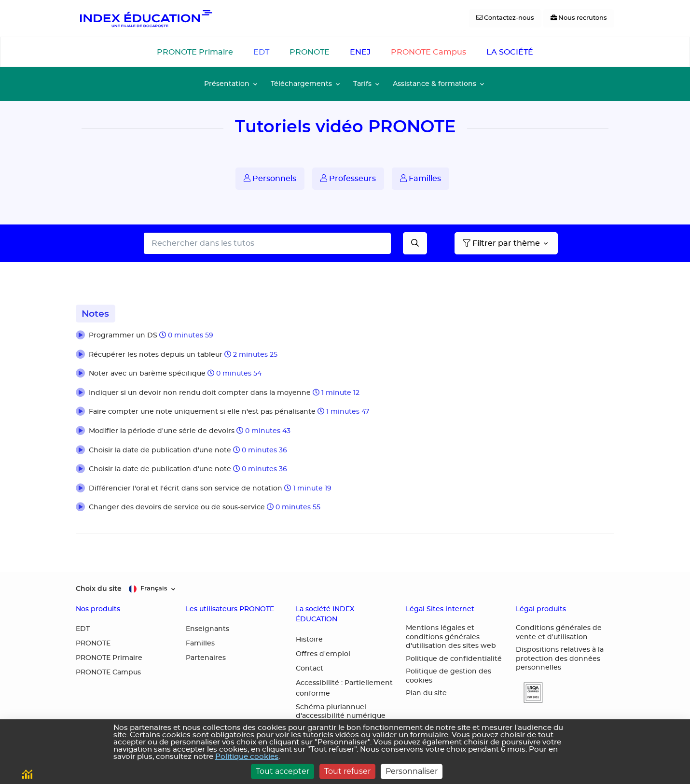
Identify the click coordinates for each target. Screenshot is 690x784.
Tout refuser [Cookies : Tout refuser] (347, 771)
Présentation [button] (227, 84)
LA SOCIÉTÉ (510, 52)
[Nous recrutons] (579, 18)
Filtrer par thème (501, 243)
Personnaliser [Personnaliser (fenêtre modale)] (412, 771)
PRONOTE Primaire (195, 52)
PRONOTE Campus (428, 52)
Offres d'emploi (323, 654)
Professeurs (348, 178)
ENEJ (360, 52)
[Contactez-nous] (505, 18)
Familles (421, 178)
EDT (261, 52)
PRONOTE (310, 52)
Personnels (270, 178)
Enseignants (207, 629)
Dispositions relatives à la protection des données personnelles (560, 659)
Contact (310, 669)
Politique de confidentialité (454, 659)
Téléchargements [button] (301, 84)
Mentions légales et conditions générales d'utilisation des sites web (451, 637)
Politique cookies (247, 757)
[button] (345, 336)
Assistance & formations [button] (435, 84)
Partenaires (206, 658)
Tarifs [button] (362, 84)
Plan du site (426, 693)
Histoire (309, 640)
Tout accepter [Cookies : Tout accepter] (283, 771)
